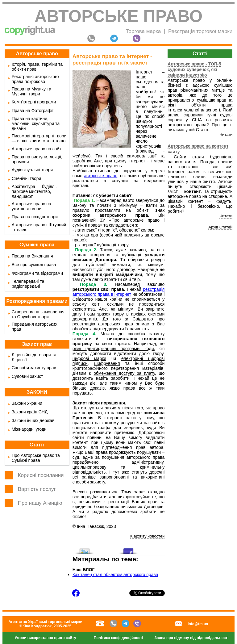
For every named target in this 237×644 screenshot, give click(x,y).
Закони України (27, 403)
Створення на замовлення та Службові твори (38, 314)
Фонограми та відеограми (37, 273)
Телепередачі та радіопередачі (28, 284)
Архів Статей (220, 227)
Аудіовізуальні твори (32, 170)
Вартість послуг (37, 489)
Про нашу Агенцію (40, 503)
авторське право (101, 176)
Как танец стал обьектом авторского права (115, 575)
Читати (226, 134)
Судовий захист (27, 376)
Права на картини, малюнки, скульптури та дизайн (36, 123)
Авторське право (119, 16)
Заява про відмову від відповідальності (192, 638)
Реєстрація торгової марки (200, 31)
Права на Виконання (32, 256)
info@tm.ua (198, 624)
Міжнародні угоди (29, 429)
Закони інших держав (33, 420)
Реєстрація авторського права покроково (35, 79)
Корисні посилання (41, 475)
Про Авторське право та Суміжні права (36, 458)
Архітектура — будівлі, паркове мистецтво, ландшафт (34, 191)
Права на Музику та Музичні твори (31, 91)
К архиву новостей (147, 536)
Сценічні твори (27, 178)
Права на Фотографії (33, 111)
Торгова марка (143, 31)
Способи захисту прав (34, 368)
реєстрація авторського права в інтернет (119, 292)
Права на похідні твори (35, 217)
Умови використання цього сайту (46, 638)
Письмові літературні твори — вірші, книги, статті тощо (39, 138)
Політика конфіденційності (118, 638)
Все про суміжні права (34, 265)
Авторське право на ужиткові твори (31, 206)
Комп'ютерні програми (34, 102)
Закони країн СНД (30, 412)
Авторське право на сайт (37, 149)
